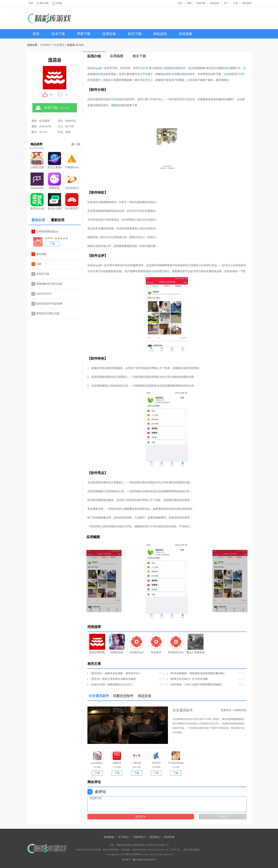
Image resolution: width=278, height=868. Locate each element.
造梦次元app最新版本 (37, 201)
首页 (31, 3)
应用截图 (117, 56)
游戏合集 (215, 3)
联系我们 (155, 837)
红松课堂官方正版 (72, 201)
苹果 (189, 3)
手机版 (59, 3)
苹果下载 (84, 34)
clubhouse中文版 (37, 181)
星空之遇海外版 (55, 160)
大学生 (144, 74)
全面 (226, 74)
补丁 (226, 3)
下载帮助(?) (139, 837)
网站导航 (44, 3)
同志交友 (146, 696)
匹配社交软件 (125, 696)
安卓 (180, 3)
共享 (140, 80)
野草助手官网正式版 (48, 314)
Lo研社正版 (37, 160)
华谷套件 (156, 644)
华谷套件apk (137, 644)
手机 (114, 99)
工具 (235, 3)
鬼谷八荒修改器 (195, 644)
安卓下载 (58, 34)
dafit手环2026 (44, 294)
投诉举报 (169, 837)
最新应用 (58, 220)
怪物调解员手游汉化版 (49, 284)
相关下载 (139, 56)
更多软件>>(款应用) (234, 710)
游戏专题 (201, 3)
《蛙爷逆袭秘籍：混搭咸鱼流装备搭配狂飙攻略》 (197, 673)
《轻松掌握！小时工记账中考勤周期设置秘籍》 (196, 685)
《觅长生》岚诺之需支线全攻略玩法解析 (113, 679)
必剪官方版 (43, 274)
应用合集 (109, 34)
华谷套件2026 (176, 644)
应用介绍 (94, 56)
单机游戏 (160, 34)
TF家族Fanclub (72, 160)
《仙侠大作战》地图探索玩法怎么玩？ (111, 685)
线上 (162, 68)
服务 (178, 68)
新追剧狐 (41, 254)
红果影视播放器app (47, 231)
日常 (242, 74)
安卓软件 (46, 45)
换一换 (76, 144)
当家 (39, 264)
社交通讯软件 (100, 697)
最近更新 (247, 3)
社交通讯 (59, 45)
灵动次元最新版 (55, 201)
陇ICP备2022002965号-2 (145, 860)
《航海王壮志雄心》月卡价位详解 (188, 679)
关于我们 (123, 837)
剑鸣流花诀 (117, 644)
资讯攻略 (186, 34)
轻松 (98, 74)
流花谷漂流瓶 (97, 644)
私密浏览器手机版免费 (49, 304)
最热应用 (40, 221)
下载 (52, 244)
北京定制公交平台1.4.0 (72, 181)
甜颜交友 (54, 181)
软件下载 (135, 34)
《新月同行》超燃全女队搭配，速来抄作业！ (115, 673)
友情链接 (109, 837)
